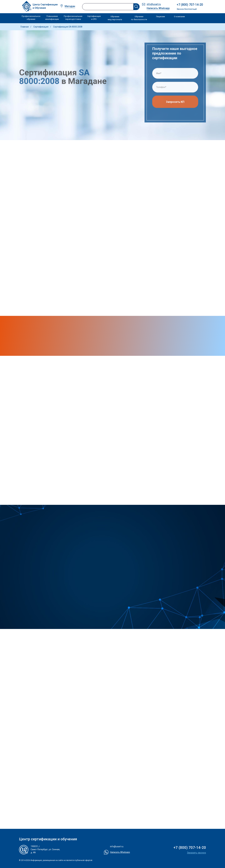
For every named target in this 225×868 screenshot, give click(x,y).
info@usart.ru (154, 4)
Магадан (70, 6)
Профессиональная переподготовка (73, 18)
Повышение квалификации (52, 18)
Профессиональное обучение (31, 18)
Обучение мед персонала (115, 18)
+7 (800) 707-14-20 (190, 5)
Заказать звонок (196, 853)
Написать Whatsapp (158, 8)
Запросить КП (175, 103)
